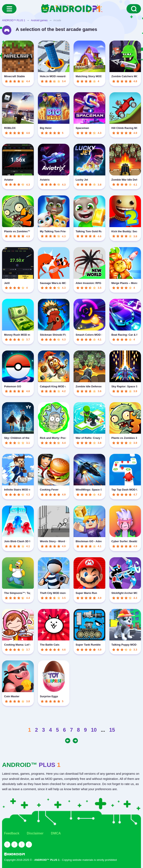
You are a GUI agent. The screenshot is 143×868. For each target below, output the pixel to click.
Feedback (12, 833)
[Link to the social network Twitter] (14, 845)
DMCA (56, 833)
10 (94, 730)
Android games (39, 20)
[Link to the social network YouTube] (7, 845)
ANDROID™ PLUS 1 (14, 20)
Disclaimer (35, 833)
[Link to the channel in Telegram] (29, 845)
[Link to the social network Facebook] (22, 845)
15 (112, 730)
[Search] (134, 9)
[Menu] (9, 9)
